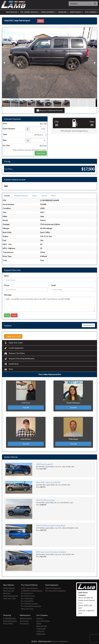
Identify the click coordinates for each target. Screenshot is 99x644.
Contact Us (40, 631)
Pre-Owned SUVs (27, 601)
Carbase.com (56, 641)
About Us (40, 619)
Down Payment (9, 129)
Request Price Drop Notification (19, 358)
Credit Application (14, 348)
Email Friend (11, 364)
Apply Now (41, 153)
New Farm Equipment (53, 588)
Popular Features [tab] (21, 196)
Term (5, 134)
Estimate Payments (10, 621)
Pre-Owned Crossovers (30, 604)
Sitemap (65, 641)
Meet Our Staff (42, 626)
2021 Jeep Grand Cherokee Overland (51, 552)
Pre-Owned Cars (27, 593)
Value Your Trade (13, 343)
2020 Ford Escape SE (44, 464)
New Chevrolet (9, 591)
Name (6, 276)
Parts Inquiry (24, 624)
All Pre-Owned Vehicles (30, 588)
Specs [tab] (35, 196)
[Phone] (26, 289)
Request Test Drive (14, 353)
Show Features (88, 325)
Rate (5, 140)
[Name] (49, 280)
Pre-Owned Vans (27, 599)
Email (53, 285)
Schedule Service (26, 619)
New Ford (7, 593)
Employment (41, 634)
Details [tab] (7, 196)
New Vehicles (12, 12)
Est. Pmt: (6, 145)
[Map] (80, 603)
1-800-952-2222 (13, 336)
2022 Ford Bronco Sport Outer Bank (51, 525)
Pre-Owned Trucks (28, 596)
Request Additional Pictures (49, 110)
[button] (95, 30)
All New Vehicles (9, 588)
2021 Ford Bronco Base (45, 500)
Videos (39, 624)
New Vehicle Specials (11, 596)
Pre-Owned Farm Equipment (56, 591)
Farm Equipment (49, 12)
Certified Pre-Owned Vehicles (32, 591)
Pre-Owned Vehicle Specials (31, 606)
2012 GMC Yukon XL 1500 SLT (48, 482)
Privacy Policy (8, 624)
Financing (63, 12)
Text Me (26, 407)
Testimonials (41, 629)
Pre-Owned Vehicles (30, 12)
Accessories (24, 621)
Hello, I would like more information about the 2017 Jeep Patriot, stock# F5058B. (49, 304)
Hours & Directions (43, 621)
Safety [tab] (44, 196)
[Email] (73, 289)
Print (8, 369)
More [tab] (53, 196)
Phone (7, 285)
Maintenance (77, 12)
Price (5, 123)
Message (8, 295)
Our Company (91, 12)
